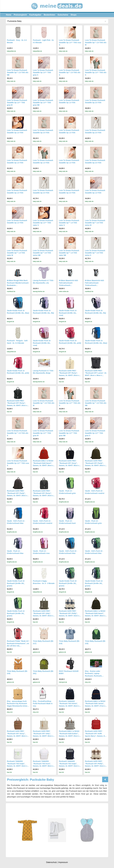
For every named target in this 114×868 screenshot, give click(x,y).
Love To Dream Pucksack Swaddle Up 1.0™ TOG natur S (43, 223)
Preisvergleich (20, 15)
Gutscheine (63, 15)
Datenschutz (51, 862)
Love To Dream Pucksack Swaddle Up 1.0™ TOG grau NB (43, 103)
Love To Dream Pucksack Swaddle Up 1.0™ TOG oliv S (96, 73)
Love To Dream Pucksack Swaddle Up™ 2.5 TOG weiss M (95, 223)
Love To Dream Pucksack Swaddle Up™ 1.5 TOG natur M (17, 253)
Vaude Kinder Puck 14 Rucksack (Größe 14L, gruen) (94, 583)
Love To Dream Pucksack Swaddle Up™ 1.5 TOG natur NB (69, 253)
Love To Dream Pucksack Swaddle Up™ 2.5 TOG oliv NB (18, 73)
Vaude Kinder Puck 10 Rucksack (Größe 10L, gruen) (16, 583)
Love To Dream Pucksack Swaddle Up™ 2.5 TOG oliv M (96, 42)
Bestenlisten (49, 15)
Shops (74, 15)
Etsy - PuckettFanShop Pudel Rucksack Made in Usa (43, 704)
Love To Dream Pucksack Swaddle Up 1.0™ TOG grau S (43, 73)
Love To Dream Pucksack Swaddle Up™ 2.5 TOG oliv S (70, 73)
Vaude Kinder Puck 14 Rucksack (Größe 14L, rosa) (68, 313)
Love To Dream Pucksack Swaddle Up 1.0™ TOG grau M (17, 103)
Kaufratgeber (35, 15)
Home (9, 15)
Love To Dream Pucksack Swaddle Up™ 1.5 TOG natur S (69, 223)
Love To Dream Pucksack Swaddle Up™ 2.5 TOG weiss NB (43, 253)
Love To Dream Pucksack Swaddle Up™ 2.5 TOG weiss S (95, 253)
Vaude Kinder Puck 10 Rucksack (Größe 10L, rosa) (42, 343)
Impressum (63, 862)
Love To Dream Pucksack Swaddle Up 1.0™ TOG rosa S (70, 42)
